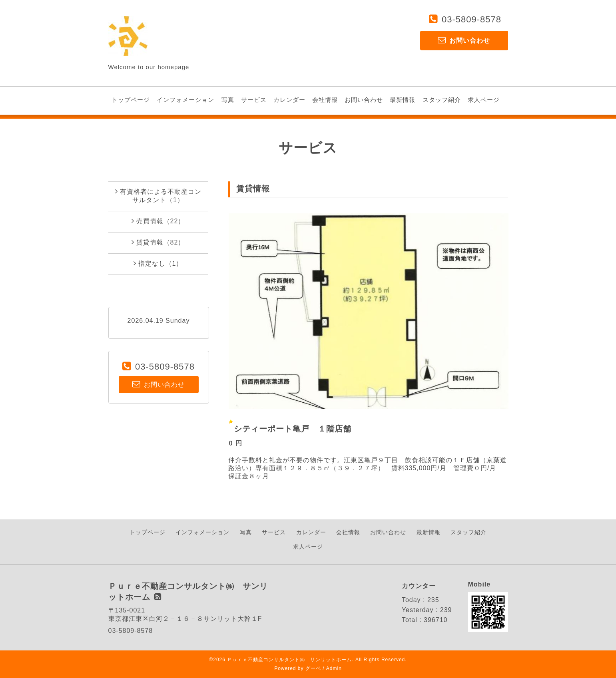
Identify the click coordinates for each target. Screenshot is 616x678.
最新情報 (403, 100)
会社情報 (325, 100)
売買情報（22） (158, 221)
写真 (228, 100)
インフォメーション (185, 100)
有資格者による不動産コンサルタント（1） (158, 196)
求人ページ (484, 100)
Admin (334, 668)
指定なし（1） (158, 263)
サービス (254, 100)
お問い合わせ (364, 100)
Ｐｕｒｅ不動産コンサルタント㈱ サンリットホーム (289, 660)
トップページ (131, 100)
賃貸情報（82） (158, 242)
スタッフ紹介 (442, 100)
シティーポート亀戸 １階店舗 (293, 429)
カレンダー (289, 100)
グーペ (313, 668)
